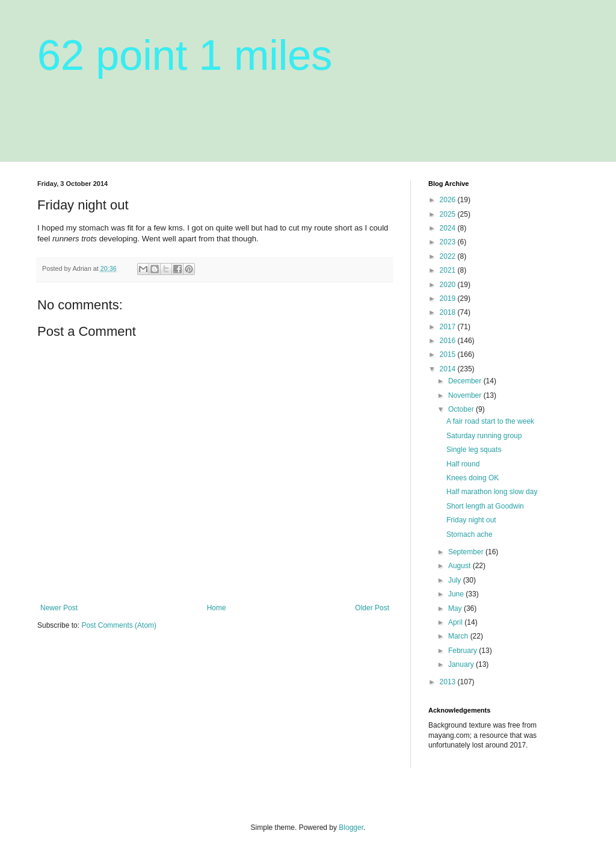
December (466, 381)
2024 (449, 228)
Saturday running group (484, 436)
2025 (449, 214)
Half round (463, 464)
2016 (449, 341)
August (460, 566)
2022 (449, 256)
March (459, 636)
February (464, 651)
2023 (449, 242)
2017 (449, 327)
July (456, 580)
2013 (449, 682)
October (462, 409)
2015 (449, 354)
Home (217, 608)
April (456, 622)
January (462, 664)
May (456, 608)
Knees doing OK (473, 478)
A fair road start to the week (490, 421)
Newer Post (59, 608)
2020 (449, 285)
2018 (449, 312)
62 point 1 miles (185, 55)
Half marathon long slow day (492, 492)
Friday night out (471, 520)
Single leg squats (474, 450)
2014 (449, 369)
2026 (449, 200)
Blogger (351, 828)
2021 (449, 270)
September (467, 552)
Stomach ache (470, 534)
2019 (449, 299)
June (457, 594)
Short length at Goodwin (485, 506)
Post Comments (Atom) (119, 625)
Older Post (372, 608)
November (466, 395)
